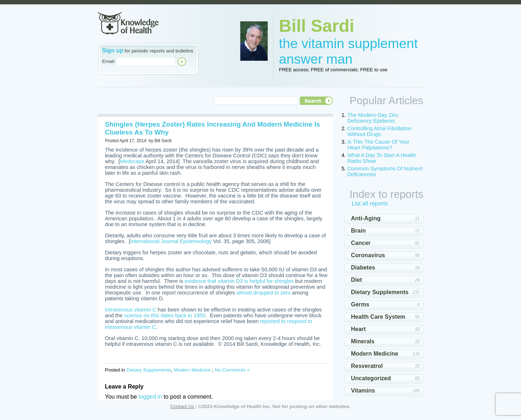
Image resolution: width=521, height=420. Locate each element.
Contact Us (182, 406)
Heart (358, 329)
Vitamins (363, 391)
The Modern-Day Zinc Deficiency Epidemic (373, 118)
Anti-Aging (366, 218)
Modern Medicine (192, 370)
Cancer (361, 243)
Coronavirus (368, 255)
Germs (360, 304)
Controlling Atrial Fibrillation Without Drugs (380, 131)
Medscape (132, 161)
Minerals (363, 341)
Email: (109, 61)
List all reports (370, 203)
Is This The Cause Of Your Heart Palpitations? (378, 145)
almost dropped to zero (263, 293)
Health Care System (378, 317)
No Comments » (232, 370)
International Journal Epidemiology (171, 241)
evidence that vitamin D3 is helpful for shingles (239, 281)
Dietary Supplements (149, 370)
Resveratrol (367, 366)
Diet (356, 280)
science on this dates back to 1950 (165, 315)
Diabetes (363, 268)
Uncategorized (371, 378)
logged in (150, 397)
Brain (358, 231)
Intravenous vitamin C (131, 310)
